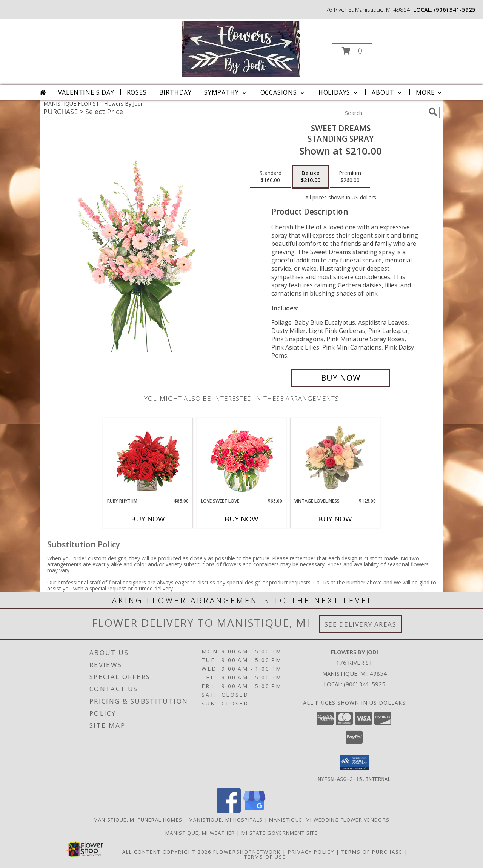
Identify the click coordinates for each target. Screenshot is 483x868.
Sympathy (226, 92)
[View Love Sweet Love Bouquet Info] (242, 458)
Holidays (339, 92)
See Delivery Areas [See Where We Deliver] (361, 624)
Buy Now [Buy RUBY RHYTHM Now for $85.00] (148, 519)
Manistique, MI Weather (200, 833)
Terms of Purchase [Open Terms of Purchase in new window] (372, 851)
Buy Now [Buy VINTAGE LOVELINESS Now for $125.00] (335, 519)
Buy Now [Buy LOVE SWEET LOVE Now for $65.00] (241, 519)
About (388, 92)
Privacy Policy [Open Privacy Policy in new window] (311, 851)
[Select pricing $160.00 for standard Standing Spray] (271, 177)
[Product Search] (385, 113)
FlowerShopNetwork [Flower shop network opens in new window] (247, 851)
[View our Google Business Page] (254, 810)
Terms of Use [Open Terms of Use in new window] (265, 856)
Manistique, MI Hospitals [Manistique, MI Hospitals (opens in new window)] (226, 819)
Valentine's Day (86, 92)
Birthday (175, 92)
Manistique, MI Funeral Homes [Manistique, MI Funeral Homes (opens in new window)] (138, 819)
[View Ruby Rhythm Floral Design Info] (148, 458)
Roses (137, 92)
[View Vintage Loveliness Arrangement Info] (335, 458)
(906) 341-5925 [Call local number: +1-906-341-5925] (455, 9)
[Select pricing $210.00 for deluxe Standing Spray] (311, 177)
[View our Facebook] (229, 810)
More (430, 92)
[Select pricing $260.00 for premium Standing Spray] (350, 177)
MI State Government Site (280, 833)
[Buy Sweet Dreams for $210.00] (341, 378)
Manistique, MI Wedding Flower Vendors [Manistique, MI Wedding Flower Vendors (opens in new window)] (329, 819)
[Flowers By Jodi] (241, 48)
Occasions (283, 92)
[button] (352, 51)
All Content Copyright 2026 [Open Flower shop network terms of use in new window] (167, 851)
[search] (433, 112)
